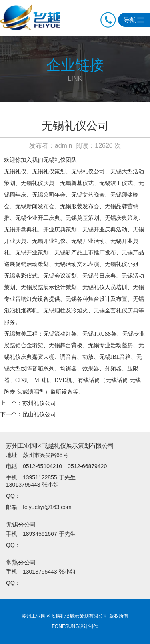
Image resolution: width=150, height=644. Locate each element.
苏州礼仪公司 (39, 403)
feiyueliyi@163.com (47, 507)
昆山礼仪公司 (39, 414)
